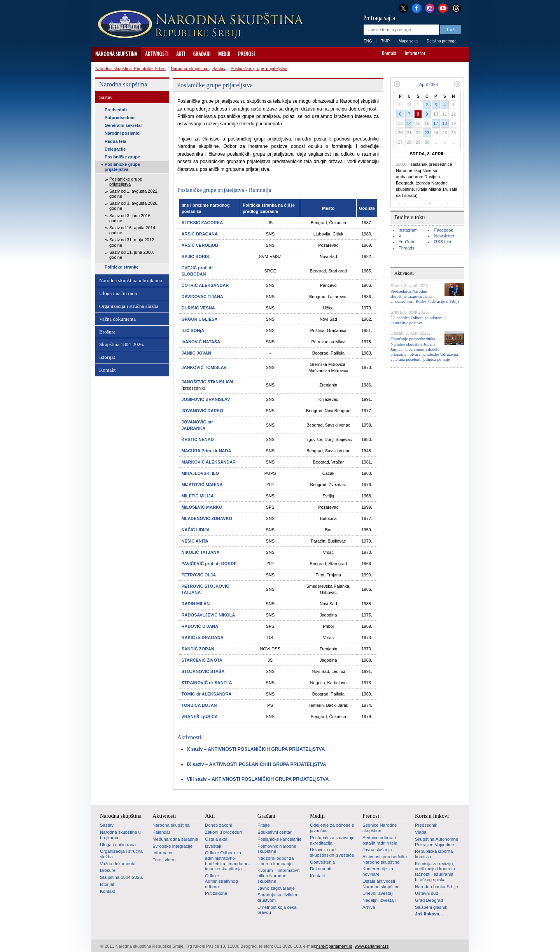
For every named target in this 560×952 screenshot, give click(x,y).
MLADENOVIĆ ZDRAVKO (207, 518)
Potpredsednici (120, 118)
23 (427, 133)
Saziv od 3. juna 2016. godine (130, 218)
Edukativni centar (275, 832)
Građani (202, 54)
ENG (368, 41)
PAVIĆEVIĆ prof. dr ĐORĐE (209, 564)
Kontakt (389, 54)
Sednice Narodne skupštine (380, 828)
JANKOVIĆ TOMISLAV (204, 367)
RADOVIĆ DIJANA (200, 626)
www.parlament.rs (372, 946)
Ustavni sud (427, 893)
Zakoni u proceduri (223, 832)
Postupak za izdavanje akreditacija (332, 840)
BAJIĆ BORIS (195, 256)
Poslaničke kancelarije (279, 839)
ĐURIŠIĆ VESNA (198, 308)
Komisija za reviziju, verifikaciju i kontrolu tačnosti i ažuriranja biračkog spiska (435, 872)
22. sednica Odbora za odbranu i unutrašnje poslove (418, 320)
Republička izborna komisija (434, 854)
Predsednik (116, 110)
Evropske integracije (172, 846)
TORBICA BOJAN (199, 705)
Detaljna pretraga (442, 41)
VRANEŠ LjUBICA (200, 717)
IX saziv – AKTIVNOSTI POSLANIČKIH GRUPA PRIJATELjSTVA (256, 764)
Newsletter (444, 236)
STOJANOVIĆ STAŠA (203, 671)
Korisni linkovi (432, 816)
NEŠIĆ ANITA (195, 541)
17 (436, 123)
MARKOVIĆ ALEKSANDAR (209, 462)
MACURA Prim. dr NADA (206, 451)
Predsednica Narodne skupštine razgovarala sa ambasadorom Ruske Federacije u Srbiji (425, 296)
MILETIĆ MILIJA (198, 496)
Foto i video (164, 860)
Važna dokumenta (117, 319)
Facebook (443, 230)
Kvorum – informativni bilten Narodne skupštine (279, 876)
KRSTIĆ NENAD (198, 439)
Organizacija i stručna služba (129, 306)
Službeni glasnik (431, 907)
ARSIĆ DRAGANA (200, 234)
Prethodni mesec (397, 84)
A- (437, 54)
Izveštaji (213, 846)
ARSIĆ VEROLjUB (200, 245)
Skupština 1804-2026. (122, 344)
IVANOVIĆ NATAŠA (201, 342)
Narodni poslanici (122, 133)
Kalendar (161, 832)
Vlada (421, 832)
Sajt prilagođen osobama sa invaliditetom (459, 54)
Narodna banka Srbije (437, 887)
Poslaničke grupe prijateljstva (259, 69)
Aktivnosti (157, 54)
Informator (415, 54)
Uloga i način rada (118, 293)
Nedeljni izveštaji (379, 900)
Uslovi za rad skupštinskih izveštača (332, 852)
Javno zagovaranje (276, 888)
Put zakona (216, 893)
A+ (448, 54)
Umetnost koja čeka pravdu (277, 910)
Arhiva (369, 907)
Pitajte (264, 825)
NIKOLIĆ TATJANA (201, 552)
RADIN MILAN (196, 604)
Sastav (219, 69)
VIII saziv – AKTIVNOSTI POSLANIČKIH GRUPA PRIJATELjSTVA (258, 779)
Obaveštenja (322, 862)
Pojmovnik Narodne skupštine (277, 849)
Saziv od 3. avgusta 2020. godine (134, 206)
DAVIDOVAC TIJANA (202, 297)
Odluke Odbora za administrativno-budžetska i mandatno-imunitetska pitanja (227, 861)
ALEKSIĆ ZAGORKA (202, 223)
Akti (181, 54)
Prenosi (246, 54)
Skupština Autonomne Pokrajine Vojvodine (437, 842)
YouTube (407, 242)
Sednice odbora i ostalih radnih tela (380, 840)
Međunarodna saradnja (175, 839)
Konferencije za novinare (378, 871)
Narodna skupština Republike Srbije (130, 69)
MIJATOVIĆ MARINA (202, 485)
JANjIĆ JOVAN (196, 353)
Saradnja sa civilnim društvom (277, 898)
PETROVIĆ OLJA (199, 575)
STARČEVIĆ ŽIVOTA (202, 660)
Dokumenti (321, 869)
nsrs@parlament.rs (334, 946)
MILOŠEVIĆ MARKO (202, 507)
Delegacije (115, 149)
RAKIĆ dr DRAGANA (203, 638)
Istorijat (107, 357)
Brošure (107, 332)
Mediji (224, 54)
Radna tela (115, 141)
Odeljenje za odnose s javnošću (332, 828)
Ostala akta (216, 839)
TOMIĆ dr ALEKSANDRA (207, 694)
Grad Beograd (429, 900)
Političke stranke (122, 267)
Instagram (408, 230)
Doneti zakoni (218, 825)
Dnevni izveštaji (378, 893)
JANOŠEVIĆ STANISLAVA (208, 382)
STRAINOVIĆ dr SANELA (207, 683)
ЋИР (385, 41)
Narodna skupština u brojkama (131, 280)
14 (409, 123)
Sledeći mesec (458, 84)
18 (444, 123)
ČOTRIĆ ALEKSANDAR (205, 285)
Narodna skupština (116, 54)
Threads (406, 248)
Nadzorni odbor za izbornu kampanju (276, 861)
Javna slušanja (377, 850)
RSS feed (443, 242)
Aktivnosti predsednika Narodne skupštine (385, 859)
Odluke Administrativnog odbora (221, 881)
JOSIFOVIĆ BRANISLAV (206, 399)
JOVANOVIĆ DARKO (202, 411)
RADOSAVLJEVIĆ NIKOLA (208, 615)
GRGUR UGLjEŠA (200, 319)
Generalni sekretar (123, 125)
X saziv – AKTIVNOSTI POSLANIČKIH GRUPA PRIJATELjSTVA (256, 749)
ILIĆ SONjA (193, 330)
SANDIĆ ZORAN (198, 649)
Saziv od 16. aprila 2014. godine (133, 230)
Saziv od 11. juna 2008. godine (132, 255)
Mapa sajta (408, 41)
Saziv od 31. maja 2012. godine (132, 242)
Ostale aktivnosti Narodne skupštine (381, 884)
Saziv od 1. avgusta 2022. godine (134, 194)
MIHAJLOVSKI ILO (200, 473)
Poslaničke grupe (122, 157)
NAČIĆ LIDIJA (196, 530)
